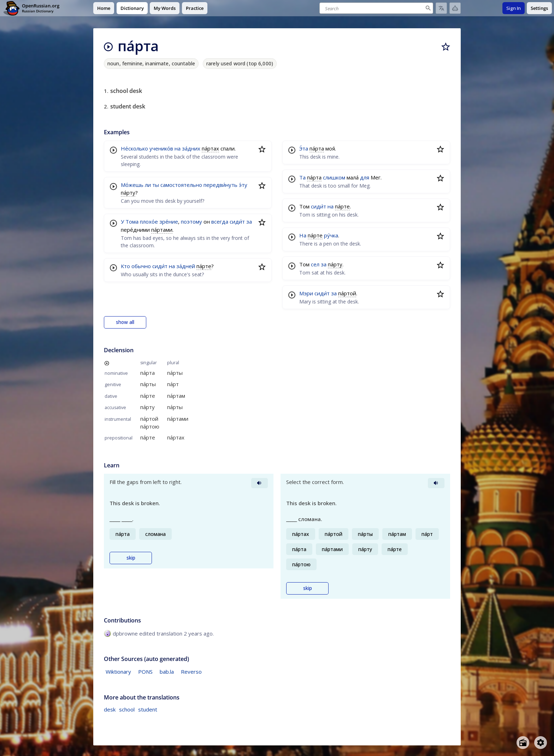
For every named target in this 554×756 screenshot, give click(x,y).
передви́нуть (220, 185)
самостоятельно (181, 185)
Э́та (304, 148)
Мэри (306, 293)
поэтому (191, 222)
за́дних (191, 148)
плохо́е (149, 222)
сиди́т (237, 222)
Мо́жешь (132, 185)
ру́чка (331, 235)
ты (156, 185)
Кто (125, 266)
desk (110, 709)
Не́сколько (134, 148)
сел (315, 264)
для (365, 177)
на (178, 148)
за (249, 222)
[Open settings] (541, 743)
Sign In (514, 8)
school (127, 709)
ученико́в (161, 148)
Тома (132, 222)
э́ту (243, 185)
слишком (334, 177)
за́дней (186, 266)
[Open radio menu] (523, 743)
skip (131, 558)
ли (148, 185)
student (148, 709)
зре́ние (169, 222)
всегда (220, 222)
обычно (141, 266)
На (303, 235)
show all (125, 322)
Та (302, 177)
